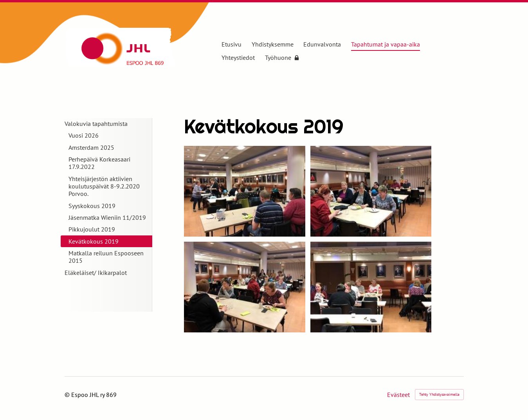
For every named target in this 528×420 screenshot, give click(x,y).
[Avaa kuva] (245, 191)
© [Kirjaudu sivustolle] (68, 395)
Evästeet (398, 395)
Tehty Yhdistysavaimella (439, 394)
